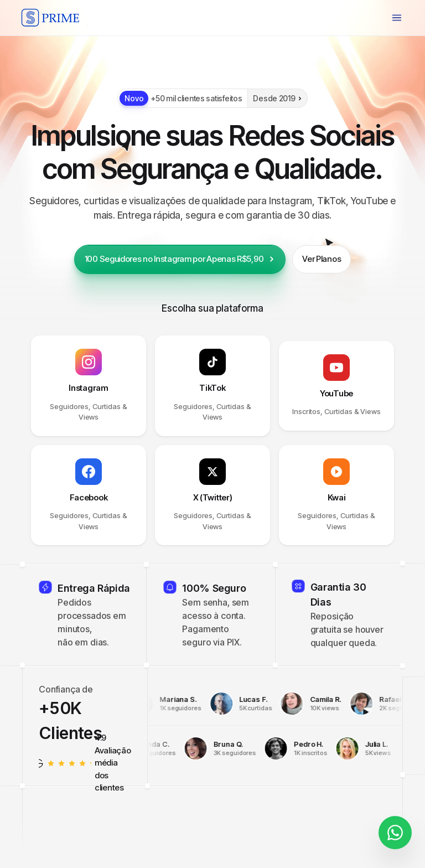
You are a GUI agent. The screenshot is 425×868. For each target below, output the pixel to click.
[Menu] (397, 18)
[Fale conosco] (395, 833)
